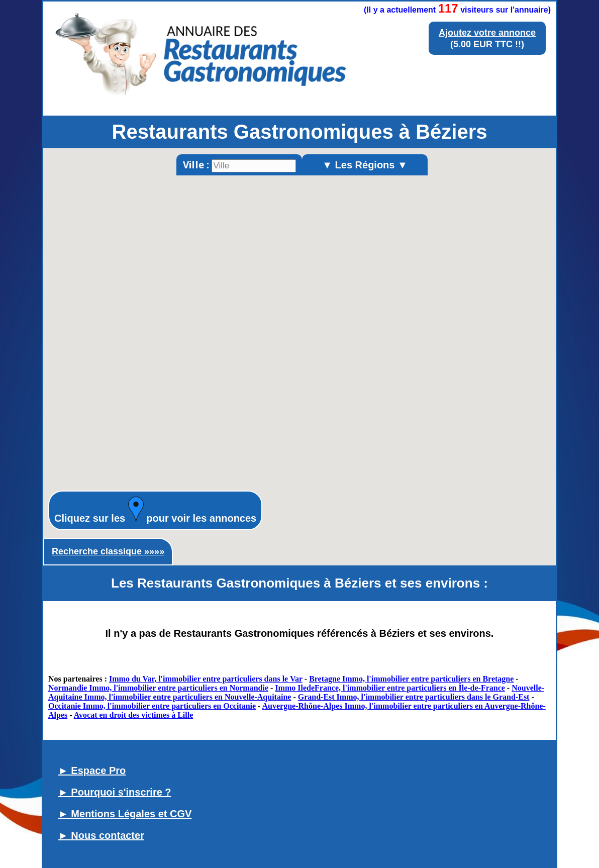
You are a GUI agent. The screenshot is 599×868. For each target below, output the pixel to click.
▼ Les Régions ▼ (365, 165)
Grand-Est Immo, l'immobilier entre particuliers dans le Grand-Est (414, 697)
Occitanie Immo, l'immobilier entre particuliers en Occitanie (152, 706)
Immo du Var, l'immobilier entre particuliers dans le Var (206, 679)
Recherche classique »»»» (108, 551)
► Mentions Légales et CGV (125, 814)
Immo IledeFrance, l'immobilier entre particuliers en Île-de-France (390, 688)
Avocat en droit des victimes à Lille (134, 715)
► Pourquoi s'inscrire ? (115, 792)
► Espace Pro (92, 770)
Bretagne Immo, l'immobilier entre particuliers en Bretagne (411, 679)
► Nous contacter (101, 835)
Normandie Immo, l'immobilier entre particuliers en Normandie (158, 688)
